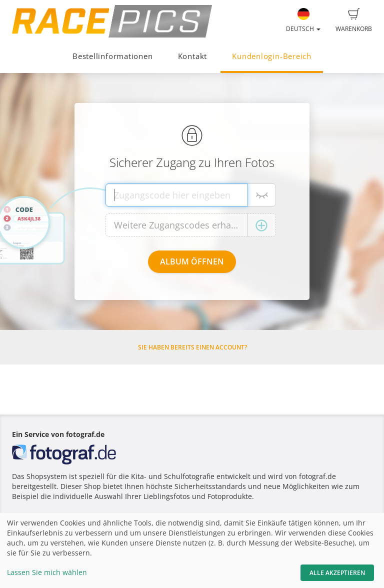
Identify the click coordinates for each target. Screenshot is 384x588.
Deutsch (303, 20)
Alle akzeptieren (337, 573)
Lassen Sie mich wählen (47, 572)
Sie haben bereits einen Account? (192, 347)
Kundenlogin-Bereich (272, 56)
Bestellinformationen (112, 56)
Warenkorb (354, 20)
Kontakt (192, 56)
